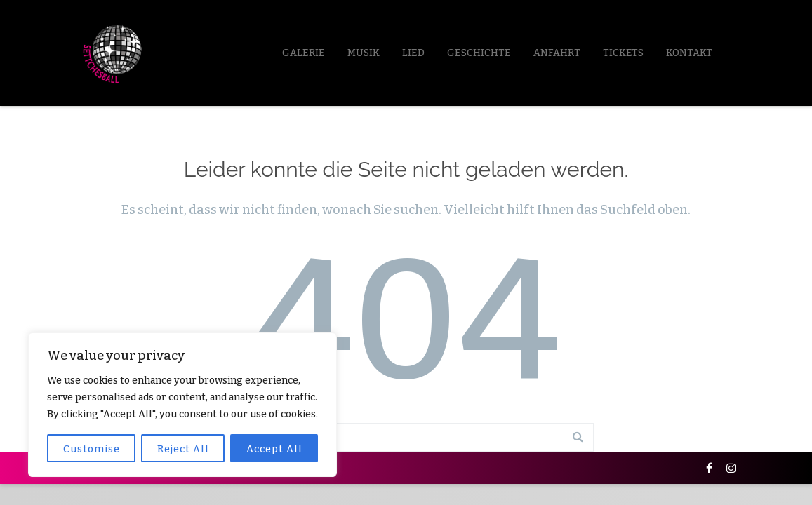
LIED (413, 53)
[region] (182, 405)
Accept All (274, 449)
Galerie (304, 53)
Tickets (623, 53)
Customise (92, 449)
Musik (364, 53)
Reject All (183, 449)
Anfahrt (557, 53)
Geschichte (479, 53)
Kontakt (689, 53)
